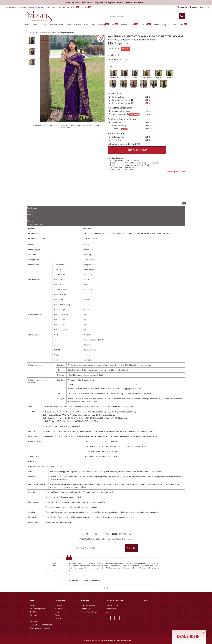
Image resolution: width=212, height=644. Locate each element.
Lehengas (43, 25)
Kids (86, 25)
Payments (30, 218)
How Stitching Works (37, 609)
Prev (49, 571)
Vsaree (86, 245)
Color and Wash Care (35, 224)
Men (92, 25)
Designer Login (86, 609)
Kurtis (68, 25)
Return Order (50, 8)
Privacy (58, 618)
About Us (59, 605)
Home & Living (160, 25)
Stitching (30, 215)
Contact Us (59, 609)
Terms (58, 615)
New (27, 25)
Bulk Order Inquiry (69, 8)
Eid (115, 24)
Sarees (34, 25)
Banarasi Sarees (90, 340)
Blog (57, 612)
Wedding (103, 24)
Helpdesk (33, 622)
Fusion (146, 24)
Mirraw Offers (111, 609)
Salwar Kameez (56, 25)
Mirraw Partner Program (90, 612)
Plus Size (172, 25)
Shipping (30, 211)
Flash (183, 24)
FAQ (32, 618)
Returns (30, 221)
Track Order (40, 8)
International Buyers (88, 605)
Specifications (32, 208)
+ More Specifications (176, 172)
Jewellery (77, 25)
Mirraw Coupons (112, 605)
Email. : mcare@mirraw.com (40, 628)
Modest (124, 25)
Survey (59, 8)
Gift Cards (86, 8)
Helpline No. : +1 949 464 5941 (41, 625)
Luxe (134, 24)
